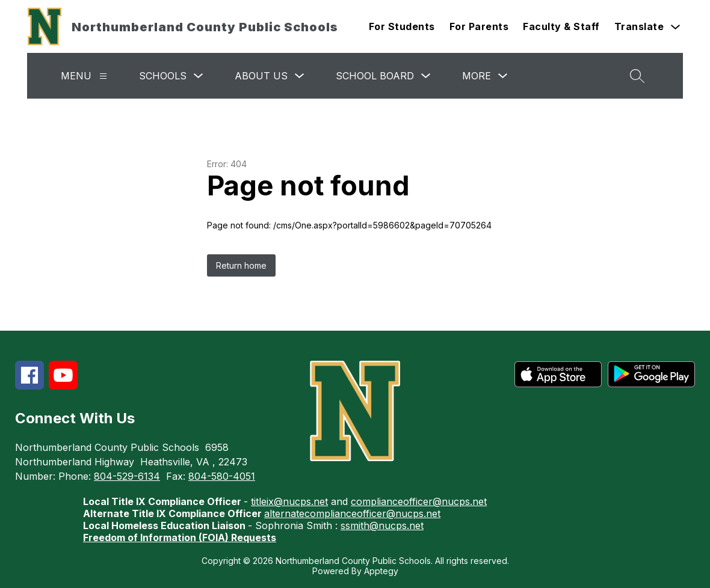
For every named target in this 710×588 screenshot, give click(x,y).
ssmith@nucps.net (382, 525)
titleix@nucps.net (289, 501)
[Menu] (103, 76)
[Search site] (637, 76)
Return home (241, 265)
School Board (375, 76)
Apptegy (381, 571)
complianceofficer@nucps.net (419, 501)
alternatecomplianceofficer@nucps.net (352, 513)
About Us (261, 76)
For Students (402, 26)
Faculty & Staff (561, 26)
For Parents (479, 26)
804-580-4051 (222, 476)
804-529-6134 (127, 476)
